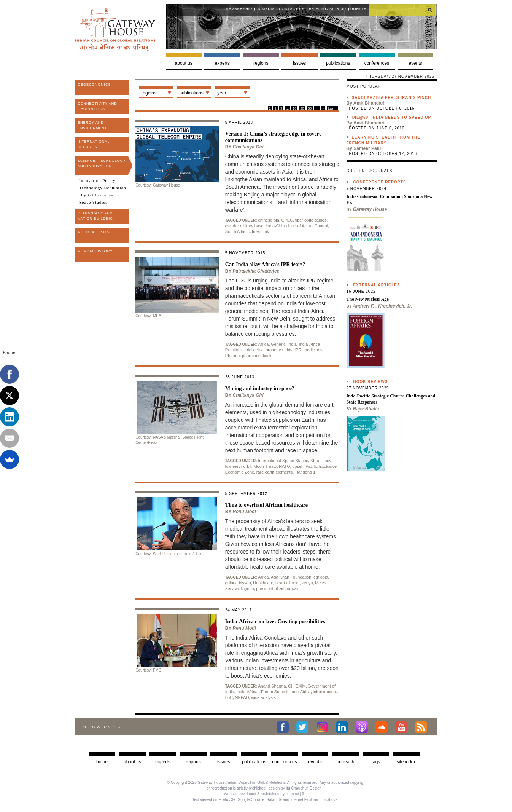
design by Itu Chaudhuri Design (295, 788)
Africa (263, 344)
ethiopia (321, 577)
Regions (261, 63)
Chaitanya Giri (248, 147)
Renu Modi (244, 512)
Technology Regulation (103, 188)
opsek (298, 466)
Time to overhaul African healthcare (266, 505)
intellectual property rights (268, 350)
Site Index (406, 762)
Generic (278, 344)
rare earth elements (274, 472)
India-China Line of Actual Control (297, 226)
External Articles (377, 285)
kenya (307, 583)
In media (266, 9)
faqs (376, 762)
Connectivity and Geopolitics (97, 106)
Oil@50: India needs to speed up (392, 117)
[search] (403, 10)
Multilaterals (94, 232)
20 (302, 108)
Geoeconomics (94, 85)
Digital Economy (96, 195)
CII (291, 686)
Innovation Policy (97, 180)
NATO (285, 466)
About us (184, 63)
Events (415, 63)
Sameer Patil (367, 148)
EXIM (301, 686)
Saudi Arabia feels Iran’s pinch (392, 98)
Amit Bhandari (369, 103)
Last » (333, 108)
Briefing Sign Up (328, 9)
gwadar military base (244, 226)
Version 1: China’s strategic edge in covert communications (273, 137)
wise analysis (263, 697)
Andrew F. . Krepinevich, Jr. (382, 306)
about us (132, 762)
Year (222, 93)
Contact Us (292, 9)
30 (310, 108)
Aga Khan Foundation (291, 577)
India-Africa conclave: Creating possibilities (275, 621)
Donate (359, 9)
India (292, 344)
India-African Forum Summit (262, 692)
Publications (338, 63)
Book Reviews (371, 382)
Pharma (233, 356)
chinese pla (269, 220)
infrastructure (325, 692)
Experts (222, 63)
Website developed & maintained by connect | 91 (265, 794)
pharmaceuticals (257, 356)
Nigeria (247, 589)
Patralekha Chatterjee (256, 271)
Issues (299, 63)
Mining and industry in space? (260, 388)
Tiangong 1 (305, 472)
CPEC (287, 220)
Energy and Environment (92, 125)
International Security (94, 144)
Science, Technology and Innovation (102, 163)
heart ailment (288, 583)
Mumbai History (95, 251)
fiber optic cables (311, 220)
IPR (298, 350)
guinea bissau (238, 583)
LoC (229, 697)
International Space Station (283, 461)
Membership (239, 9)
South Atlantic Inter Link (247, 231)
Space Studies (93, 202)
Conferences (377, 63)
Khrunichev (321, 461)
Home (102, 762)
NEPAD (242, 697)
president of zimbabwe (277, 589)
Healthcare (263, 583)
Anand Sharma (272, 686)
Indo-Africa (301, 692)
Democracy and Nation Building (95, 216)
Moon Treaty (265, 466)
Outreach (346, 762)
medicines (313, 350)
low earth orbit (238, 466)
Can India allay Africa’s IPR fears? (265, 264)
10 (294, 108)
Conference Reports (380, 182)
